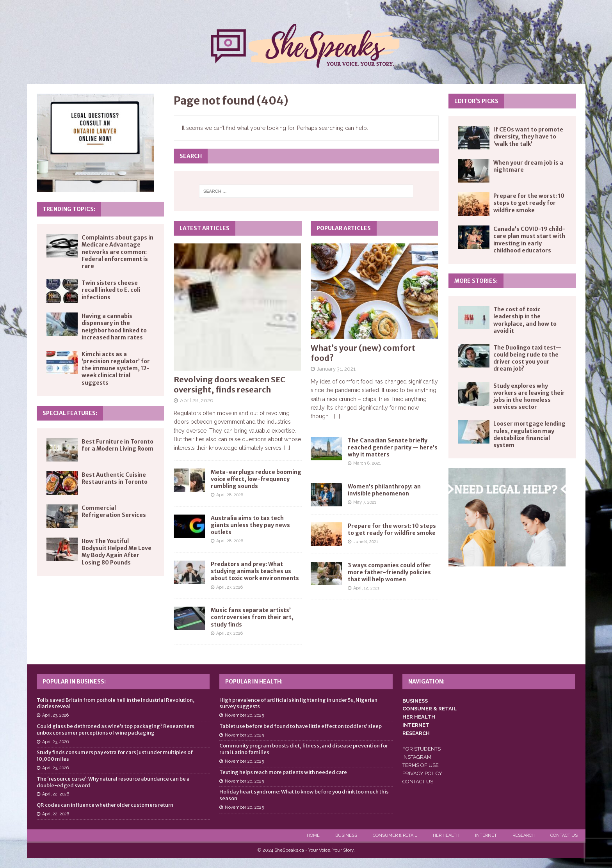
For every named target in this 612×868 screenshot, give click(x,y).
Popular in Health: (254, 682)
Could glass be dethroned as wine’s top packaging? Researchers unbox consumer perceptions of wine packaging (116, 730)
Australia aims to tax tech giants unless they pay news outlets (250, 525)
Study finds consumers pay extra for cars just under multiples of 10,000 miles (115, 756)
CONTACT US (418, 782)
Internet (486, 835)
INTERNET (416, 725)
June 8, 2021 (366, 542)
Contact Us (564, 835)
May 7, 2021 (365, 502)
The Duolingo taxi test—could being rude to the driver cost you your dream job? (527, 358)
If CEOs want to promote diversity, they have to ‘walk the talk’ (528, 137)
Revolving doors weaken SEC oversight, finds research (229, 384)
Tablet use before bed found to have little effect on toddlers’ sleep (301, 726)
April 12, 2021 (366, 588)
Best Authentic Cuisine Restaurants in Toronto (115, 478)
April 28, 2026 (197, 400)
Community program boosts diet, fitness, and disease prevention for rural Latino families (304, 749)
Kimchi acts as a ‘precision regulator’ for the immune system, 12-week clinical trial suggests (116, 368)
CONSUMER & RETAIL (430, 709)
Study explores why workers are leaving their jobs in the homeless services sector (529, 397)
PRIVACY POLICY (422, 773)
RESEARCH (416, 733)
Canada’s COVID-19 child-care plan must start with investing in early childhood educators (529, 240)
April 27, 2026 (229, 587)
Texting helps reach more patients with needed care (283, 772)
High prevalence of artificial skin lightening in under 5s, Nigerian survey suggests (298, 703)
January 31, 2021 (336, 369)
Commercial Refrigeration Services (114, 511)
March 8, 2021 (367, 463)
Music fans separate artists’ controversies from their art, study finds (252, 617)
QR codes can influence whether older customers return (105, 805)
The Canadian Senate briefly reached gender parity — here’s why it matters (393, 447)
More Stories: (476, 281)
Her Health (446, 835)
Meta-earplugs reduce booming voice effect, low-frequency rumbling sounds (256, 479)
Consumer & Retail (395, 835)
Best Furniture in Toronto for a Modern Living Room (117, 445)
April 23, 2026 (55, 715)
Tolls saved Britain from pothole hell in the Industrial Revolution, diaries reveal (116, 703)
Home (313, 835)
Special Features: (70, 413)
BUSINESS (415, 701)
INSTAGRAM (417, 757)
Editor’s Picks (476, 101)
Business (346, 835)
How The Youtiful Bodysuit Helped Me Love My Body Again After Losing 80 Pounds (117, 552)
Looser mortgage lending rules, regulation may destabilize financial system (529, 434)
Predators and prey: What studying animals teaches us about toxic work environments (255, 571)
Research (524, 835)
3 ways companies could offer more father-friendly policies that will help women (389, 572)
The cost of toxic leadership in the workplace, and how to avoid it (525, 320)
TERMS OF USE (421, 765)
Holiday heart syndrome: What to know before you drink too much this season (304, 795)
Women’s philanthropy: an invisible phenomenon (384, 490)
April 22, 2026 (56, 794)
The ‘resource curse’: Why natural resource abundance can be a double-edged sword (113, 782)
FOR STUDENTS (422, 749)
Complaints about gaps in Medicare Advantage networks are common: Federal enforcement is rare (117, 252)
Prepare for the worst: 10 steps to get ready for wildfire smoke (392, 529)
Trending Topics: (69, 209)
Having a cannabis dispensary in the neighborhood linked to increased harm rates (114, 327)
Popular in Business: (74, 682)
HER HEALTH (419, 717)
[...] (287, 448)
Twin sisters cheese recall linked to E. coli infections (111, 290)
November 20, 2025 (244, 715)
